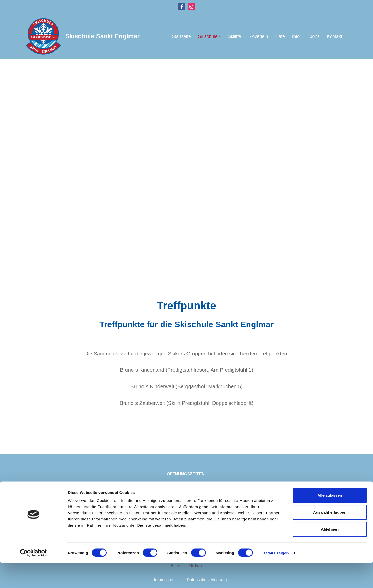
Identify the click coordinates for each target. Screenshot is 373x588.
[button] (219, 36)
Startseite (181, 36)
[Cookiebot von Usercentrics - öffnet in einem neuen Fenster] (34, 578)
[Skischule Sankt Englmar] (82, 36)
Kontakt (334, 36)
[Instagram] (191, 7)
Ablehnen (330, 554)
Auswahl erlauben (330, 537)
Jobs (315, 36)
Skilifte (234, 36)
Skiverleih (258, 36)
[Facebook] (182, 7)
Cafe (280, 36)
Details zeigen (275, 578)
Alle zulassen (330, 520)
